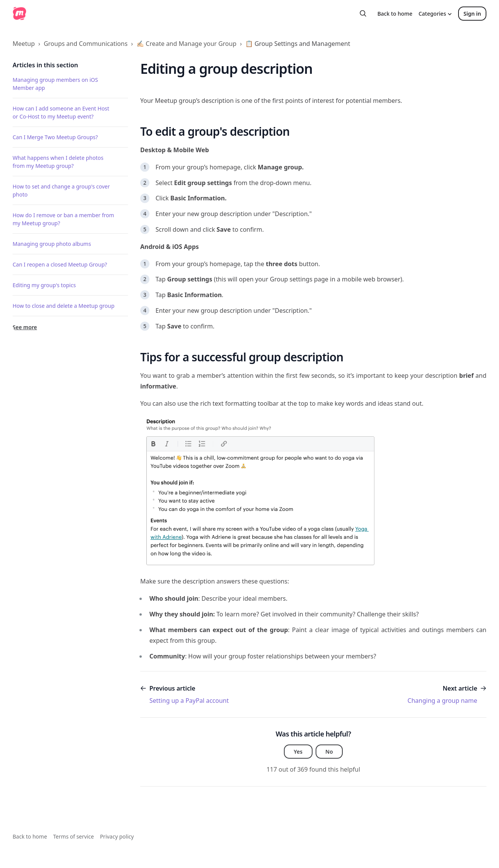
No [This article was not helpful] (329, 752)
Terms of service (74, 836)
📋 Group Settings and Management (298, 44)
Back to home (395, 14)
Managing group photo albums (52, 244)
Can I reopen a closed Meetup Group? (60, 264)
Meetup (24, 44)
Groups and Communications (85, 44)
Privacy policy (117, 836)
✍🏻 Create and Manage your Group (186, 44)
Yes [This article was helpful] (298, 752)
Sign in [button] (472, 14)
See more (25, 327)
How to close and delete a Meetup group (64, 306)
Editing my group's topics (44, 285)
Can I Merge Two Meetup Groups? (55, 137)
